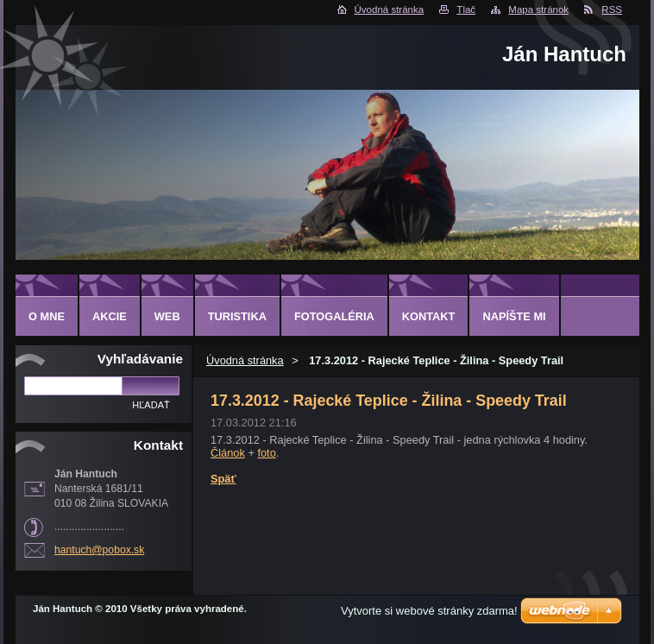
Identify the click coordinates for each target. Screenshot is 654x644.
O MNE (47, 316)
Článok (228, 453)
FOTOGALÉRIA (334, 316)
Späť (223, 479)
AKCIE (110, 316)
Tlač (466, 9)
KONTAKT (429, 316)
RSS (612, 9)
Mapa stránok (538, 9)
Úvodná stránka (390, 9)
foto (266, 453)
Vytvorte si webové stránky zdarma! (429, 611)
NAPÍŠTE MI (514, 316)
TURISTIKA (237, 316)
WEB (167, 316)
